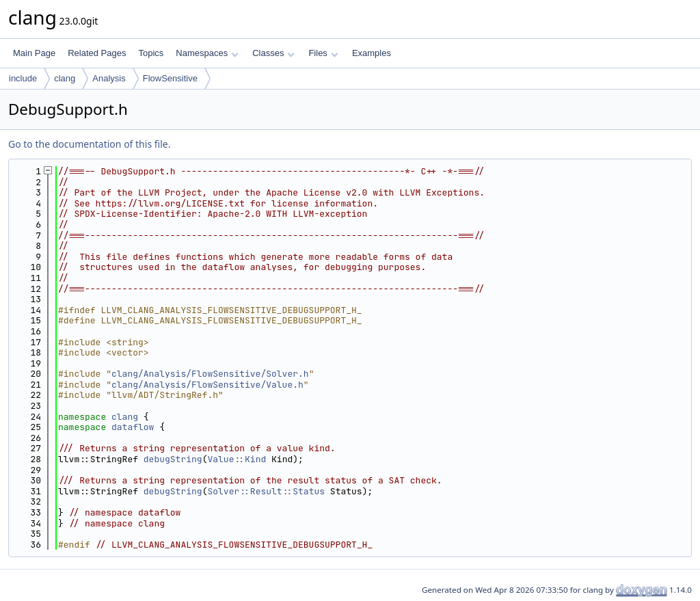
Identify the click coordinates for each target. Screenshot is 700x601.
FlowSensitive (170, 78)
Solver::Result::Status (266, 491)
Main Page (34, 53)
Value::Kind (237, 459)
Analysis (109, 78)
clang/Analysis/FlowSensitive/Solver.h (210, 374)
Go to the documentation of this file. (89, 144)
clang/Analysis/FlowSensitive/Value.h (207, 385)
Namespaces (207, 53)
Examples (372, 53)
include (23, 78)
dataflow (133, 427)
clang (65, 78)
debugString (173, 459)
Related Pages (97, 53)
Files (323, 53)
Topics (151, 53)
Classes (273, 53)
